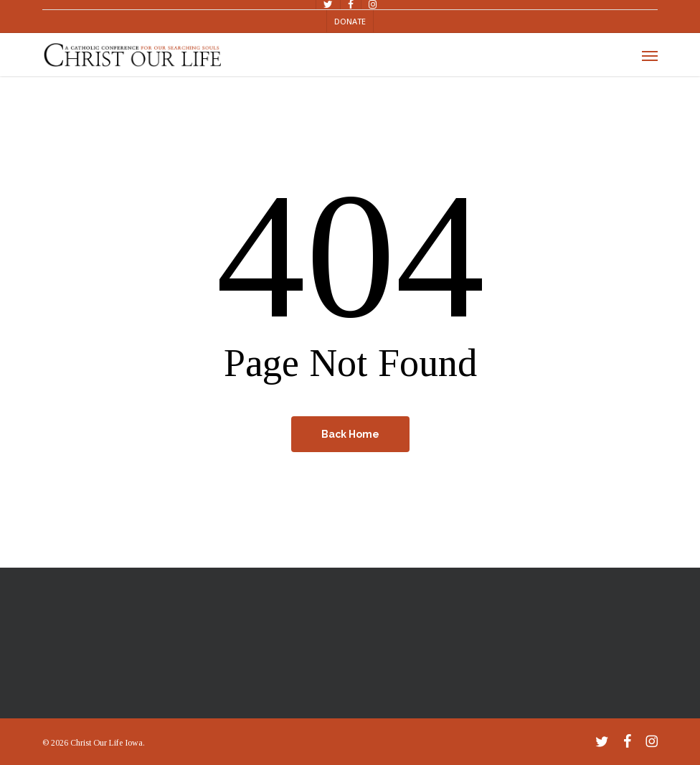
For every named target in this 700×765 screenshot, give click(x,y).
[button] (650, 55)
